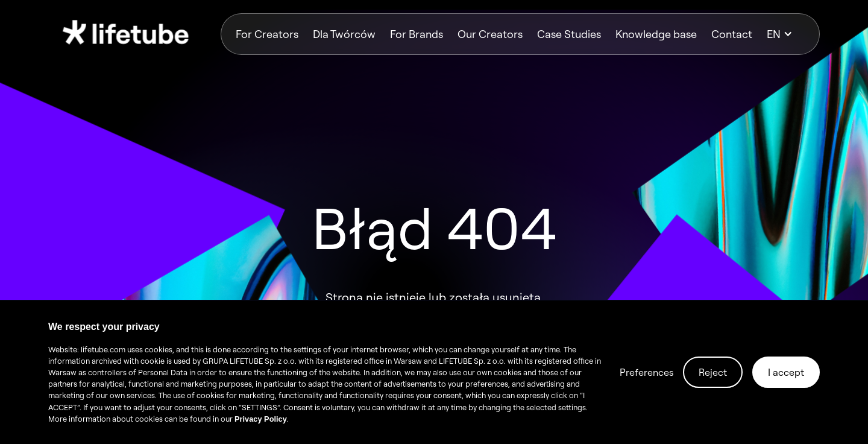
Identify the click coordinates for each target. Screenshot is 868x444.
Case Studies (569, 34)
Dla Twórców (344, 34)
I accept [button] (786, 372)
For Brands (417, 34)
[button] (786, 34)
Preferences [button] (646, 372)
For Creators (267, 34)
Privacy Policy (261, 419)
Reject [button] (713, 372)
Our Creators (490, 34)
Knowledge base (656, 34)
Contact (732, 34)
